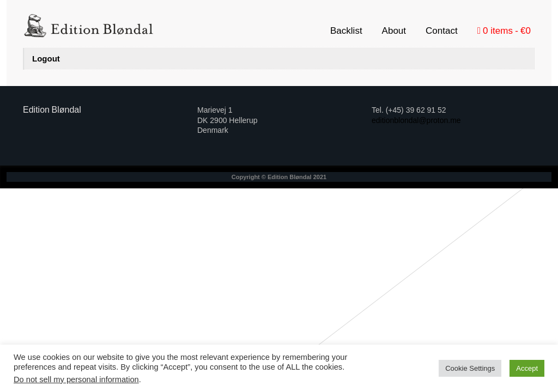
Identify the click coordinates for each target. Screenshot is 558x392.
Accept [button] (527, 368)
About (394, 31)
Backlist (346, 31)
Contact (442, 31)
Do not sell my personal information (76, 379)
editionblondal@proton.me (416, 120)
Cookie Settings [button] (470, 368)
